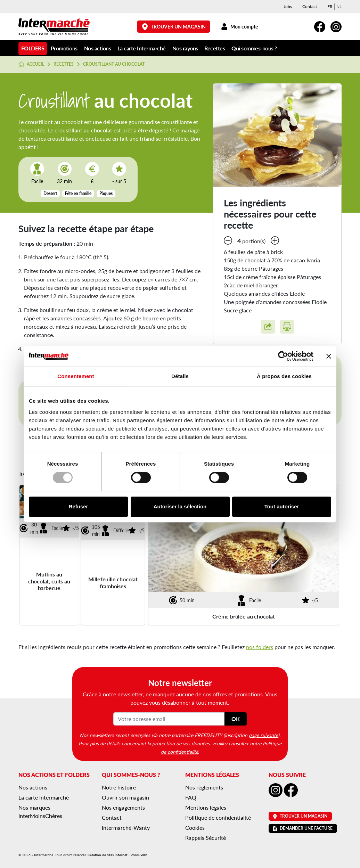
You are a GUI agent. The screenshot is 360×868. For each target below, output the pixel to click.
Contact (310, 6)
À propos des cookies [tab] (284, 376)
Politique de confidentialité (218, 817)
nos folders (260, 647)
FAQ (191, 797)
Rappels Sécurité (206, 838)
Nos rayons (185, 48)
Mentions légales (206, 807)
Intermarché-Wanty (126, 828)
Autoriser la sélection (180, 506)
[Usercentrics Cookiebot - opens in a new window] (283, 356)
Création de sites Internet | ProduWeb (117, 855)
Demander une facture (303, 828)
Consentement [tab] (76, 376)
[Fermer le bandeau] (329, 356)
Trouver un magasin (174, 27)
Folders (33, 48)
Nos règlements (204, 787)
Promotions (64, 48)
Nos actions (98, 48)
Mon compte (239, 27)
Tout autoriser (282, 506)
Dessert (50, 193)
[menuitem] (330, 7)
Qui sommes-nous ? (254, 48)
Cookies (195, 828)
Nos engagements (123, 807)
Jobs (288, 6)
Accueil (31, 64)
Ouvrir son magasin (125, 797)
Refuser (79, 506)
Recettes (215, 48)
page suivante (263, 735)
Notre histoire (119, 787)
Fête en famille (78, 193)
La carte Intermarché (142, 48)
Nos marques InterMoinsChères (40, 812)
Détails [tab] (180, 376)
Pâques (106, 193)
